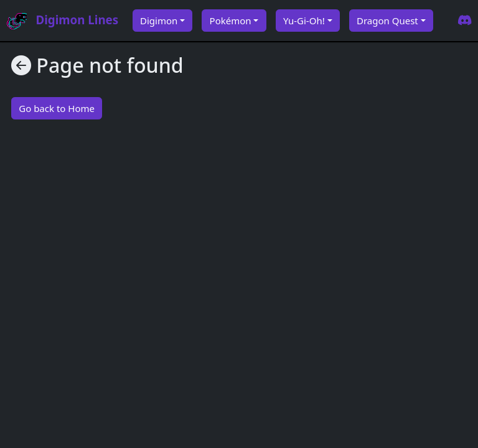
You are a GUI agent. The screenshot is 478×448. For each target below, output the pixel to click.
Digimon (159, 21)
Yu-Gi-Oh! (304, 21)
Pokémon (231, 21)
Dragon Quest (387, 21)
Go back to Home (57, 108)
